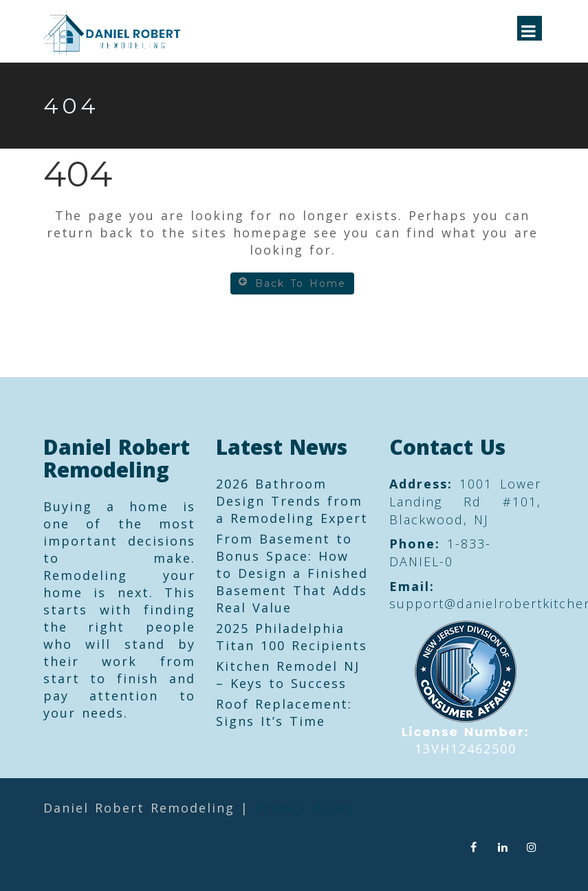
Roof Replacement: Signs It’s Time (284, 712)
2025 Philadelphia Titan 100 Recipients (292, 637)
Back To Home (292, 283)
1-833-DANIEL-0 (440, 552)
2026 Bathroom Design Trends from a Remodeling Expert (292, 501)
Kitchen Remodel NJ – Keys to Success (288, 675)
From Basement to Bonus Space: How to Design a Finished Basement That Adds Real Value (292, 573)
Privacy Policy (305, 808)
